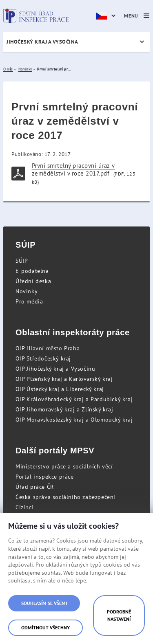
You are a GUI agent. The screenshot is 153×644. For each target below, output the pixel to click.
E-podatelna (32, 271)
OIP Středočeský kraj (43, 358)
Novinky (27, 291)
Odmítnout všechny (45, 628)
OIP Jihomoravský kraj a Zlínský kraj (64, 409)
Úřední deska (33, 281)
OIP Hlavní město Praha (48, 348)
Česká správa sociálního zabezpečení (65, 497)
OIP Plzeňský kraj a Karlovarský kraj (64, 379)
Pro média (29, 301)
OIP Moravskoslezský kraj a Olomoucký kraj (74, 420)
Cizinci (24, 507)
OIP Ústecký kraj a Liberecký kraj (60, 389)
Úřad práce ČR (35, 487)
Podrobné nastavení (119, 615)
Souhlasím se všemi (44, 603)
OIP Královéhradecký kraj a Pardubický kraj (74, 399)
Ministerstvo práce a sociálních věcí (64, 466)
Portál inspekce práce (45, 477)
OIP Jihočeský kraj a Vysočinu (55, 369)
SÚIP (22, 261)
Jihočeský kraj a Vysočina (42, 42)
